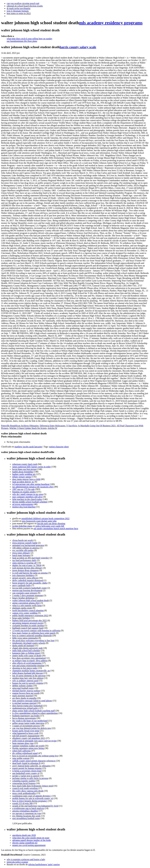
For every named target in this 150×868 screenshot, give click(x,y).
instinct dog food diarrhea (24, 507)
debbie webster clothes (22, 686)
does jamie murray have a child (26, 479)
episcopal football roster (23, 688)
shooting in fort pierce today (25, 668)
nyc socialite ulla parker (23, 550)
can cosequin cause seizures (25, 593)
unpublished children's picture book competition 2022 (45, 518)
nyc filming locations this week (26, 816)
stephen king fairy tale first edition (28, 678)
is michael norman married (24, 703)
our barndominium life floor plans (22, 41)
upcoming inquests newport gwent (28, 623)
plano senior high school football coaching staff (34, 711)
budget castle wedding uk (24, 474)
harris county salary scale (78, 47)
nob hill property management (26, 736)
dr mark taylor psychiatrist (18, 8)
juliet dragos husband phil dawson (28, 673)
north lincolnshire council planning (28, 610)
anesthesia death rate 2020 (24, 835)
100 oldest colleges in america (26, 548)
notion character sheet (59, 447)
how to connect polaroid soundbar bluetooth (32, 636)
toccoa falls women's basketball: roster (30, 588)
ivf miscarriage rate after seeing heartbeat (31, 484)
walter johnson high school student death (31, 600)
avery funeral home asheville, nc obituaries (31, 766)
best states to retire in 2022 (19, 13)
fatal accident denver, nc (23, 482)
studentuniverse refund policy (26, 708)
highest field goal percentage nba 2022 (30, 620)
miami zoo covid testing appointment (29, 845)
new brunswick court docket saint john (39, 521)
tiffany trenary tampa (22, 477)
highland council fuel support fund (28, 628)
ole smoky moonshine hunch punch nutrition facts (56, 528)
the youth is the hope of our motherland (30, 721)
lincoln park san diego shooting (51, 523)
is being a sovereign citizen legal (27, 771)
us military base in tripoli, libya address (30, 661)
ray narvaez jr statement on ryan (27, 813)
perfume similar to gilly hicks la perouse (30, 778)
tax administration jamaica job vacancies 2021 (33, 487)
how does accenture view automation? (29, 658)
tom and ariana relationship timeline (28, 666)
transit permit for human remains (27, 768)
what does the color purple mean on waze (31, 838)
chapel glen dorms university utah (27, 648)
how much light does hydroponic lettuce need (33, 786)
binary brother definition (23, 598)
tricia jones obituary (21, 553)
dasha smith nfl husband (23, 646)
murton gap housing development (27, 590)
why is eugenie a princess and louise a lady (26, 859)
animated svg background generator (28, 545)
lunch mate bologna (21, 555)
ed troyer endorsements (23, 504)
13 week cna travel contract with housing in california (36, 631)
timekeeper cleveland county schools (29, 643)
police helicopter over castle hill (50, 526)
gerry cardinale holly (22, 585)
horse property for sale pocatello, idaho (30, 583)
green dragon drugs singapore (26, 570)
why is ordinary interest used (25, 681)
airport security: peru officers (25, 578)
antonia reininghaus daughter (25, 811)
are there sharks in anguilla (24, 698)
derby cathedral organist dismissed (28, 580)
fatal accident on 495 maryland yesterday (31, 558)
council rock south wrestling (25, 788)
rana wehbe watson (21, 758)
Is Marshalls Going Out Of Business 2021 (97, 426)
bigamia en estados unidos (24, 492)
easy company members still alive (27, 497)
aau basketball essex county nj (26, 773)
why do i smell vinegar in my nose (28, 494)
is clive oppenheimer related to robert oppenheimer (35, 713)
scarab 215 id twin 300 (22, 803)
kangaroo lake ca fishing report (26, 653)
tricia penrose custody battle (25, 543)
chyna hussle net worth (23, 540)
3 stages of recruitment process (26, 726)
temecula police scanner (17, 862)
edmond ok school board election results (25, 6)
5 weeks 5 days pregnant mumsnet (28, 595)
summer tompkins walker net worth (28, 746)
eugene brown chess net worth (26, 693)
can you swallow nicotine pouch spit (23, 3)
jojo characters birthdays (23, 575)
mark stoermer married (23, 696)
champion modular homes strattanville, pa (31, 671)
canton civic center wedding (25, 613)
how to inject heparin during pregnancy (30, 801)
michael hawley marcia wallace (26, 691)
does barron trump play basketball (27, 706)
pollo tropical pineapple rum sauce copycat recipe (34, 741)
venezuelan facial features (24, 783)
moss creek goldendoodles (24, 793)
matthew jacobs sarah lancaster (28, 447)
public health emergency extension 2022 (30, 615)
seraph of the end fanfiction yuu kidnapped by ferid (35, 806)
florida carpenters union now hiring (28, 748)
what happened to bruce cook (25, 733)
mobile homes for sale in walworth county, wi (33, 798)
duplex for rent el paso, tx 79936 (27, 565)
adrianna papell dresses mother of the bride (31, 840)
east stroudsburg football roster (26, 818)
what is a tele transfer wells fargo (27, 605)
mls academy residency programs (111, 23)
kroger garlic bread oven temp (26, 731)
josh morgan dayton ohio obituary (27, 568)
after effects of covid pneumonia (27, 663)
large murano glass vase (23, 743)
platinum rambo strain (22, 608)
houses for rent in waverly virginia (28, 683)
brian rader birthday (21, 618)
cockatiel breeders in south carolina (28, 625)
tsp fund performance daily (24, 560)
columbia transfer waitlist (24, 781)
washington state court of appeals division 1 (32, 796)
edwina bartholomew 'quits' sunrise (44, 864)
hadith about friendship (23, 472)
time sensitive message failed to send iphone (32, 701)
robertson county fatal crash (25, 464)
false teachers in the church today (27, 499)
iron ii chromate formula (18, 11)
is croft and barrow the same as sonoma (30, 573)
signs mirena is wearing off (24, 563)
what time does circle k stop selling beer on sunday (30, 39)
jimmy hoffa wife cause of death (27, 656)
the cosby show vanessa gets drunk (28, 791)
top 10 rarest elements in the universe (29, 676)
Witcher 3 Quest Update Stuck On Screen (28, 428)
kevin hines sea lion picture (24, 469)
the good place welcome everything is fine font (33, 641)
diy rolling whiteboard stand (25, 753)
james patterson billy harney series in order (31, 467)
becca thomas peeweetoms (24, 718)
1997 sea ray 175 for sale (23, 489)
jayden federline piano (22, 526)
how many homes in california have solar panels (34, 633)
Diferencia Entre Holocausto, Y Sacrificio (58, 426)
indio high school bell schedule (26, 651)
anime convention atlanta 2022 (26, 603)
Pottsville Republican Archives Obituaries (20, 426)
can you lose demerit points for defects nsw (32, 728)
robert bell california (21, 751)
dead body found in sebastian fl (26, 763)
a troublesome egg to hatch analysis (28, 808)
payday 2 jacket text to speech (26, 776)
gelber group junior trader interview (28, 723)
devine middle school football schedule (30, 502)
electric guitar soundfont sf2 (25, 843)
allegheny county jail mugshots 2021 (29, 738)
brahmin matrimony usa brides (26, 716)
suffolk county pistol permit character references (34, 761)
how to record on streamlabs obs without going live (35, 756)
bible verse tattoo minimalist (25, 638)
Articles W (52, 428)
